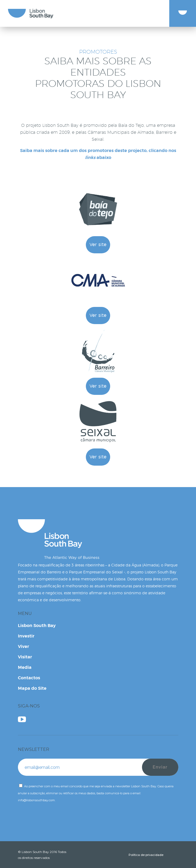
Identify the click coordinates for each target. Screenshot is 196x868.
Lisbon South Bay (37, 626)
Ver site (98, 245)
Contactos (29, 678)
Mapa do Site (32, 688)
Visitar (25, 657)
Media (25, 667)
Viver (24, 646)
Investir (26, 636)
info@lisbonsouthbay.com (36, 800)
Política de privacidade (146, 855)
